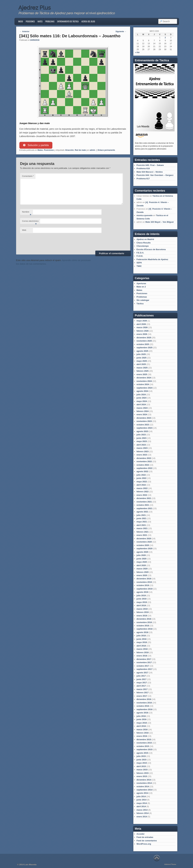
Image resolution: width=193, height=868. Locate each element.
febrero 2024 (143, 411)
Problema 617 (143, 179)
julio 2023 (141, 435)
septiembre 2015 (145, 749)
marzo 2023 (142, 448)
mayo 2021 (142, 522)
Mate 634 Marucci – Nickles (150, 172)
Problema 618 (143, 168)
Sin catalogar (143, 300)
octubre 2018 (143, 626)
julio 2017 (141, 676)
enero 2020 (142, 575)
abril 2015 (141, 766)
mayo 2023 (142, 441)
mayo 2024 (142, 401)
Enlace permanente (106, 150)
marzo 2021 (142, 528)
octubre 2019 (143, 585)
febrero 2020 (143, 572)
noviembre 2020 (144, 542)
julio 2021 (141, 515)
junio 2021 (142, 518)
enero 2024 (142, 414)
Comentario (28, 176)
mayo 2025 (142, 361)
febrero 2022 (143, 492)
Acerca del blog (88, 21)
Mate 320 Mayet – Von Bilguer (160, 222)
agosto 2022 (142, 471)
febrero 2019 (143, 612)
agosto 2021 (142, 512)
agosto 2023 (142, 431)
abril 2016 (141, 726)
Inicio (20, 21)
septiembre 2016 (145, 709)
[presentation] (44, 241)
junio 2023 (142, 438)
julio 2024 (141, 395)
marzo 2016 (142, 730)
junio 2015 (142, 760)
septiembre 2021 (145, 508)
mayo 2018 (142, 642)
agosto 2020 (142, 552)
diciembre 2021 (144, 498)
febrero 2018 (143, 652)
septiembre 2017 (145, 669)
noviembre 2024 (144, 381)
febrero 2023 (143, 451)
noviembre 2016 (144, 703)
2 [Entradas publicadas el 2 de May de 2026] (165, 38)
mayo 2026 (142, 321)
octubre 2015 (143, 746)
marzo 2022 (142, 488)
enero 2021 (142, 535)
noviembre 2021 (144, 502)
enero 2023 (142, 455)
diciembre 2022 (144, 458)
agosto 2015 (142, 753)
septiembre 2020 (145, 549)
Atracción (69, 150)
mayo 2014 (142, 803)
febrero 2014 (143, 813)
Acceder (141, 834)
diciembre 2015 (144, 740)
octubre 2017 (143, 666)
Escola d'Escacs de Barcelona (151, 249)
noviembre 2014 (144, 783)
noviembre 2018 (144, 622)
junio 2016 (142, 719)
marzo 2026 (142, 327)
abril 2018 (141, 646)
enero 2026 (142, 334)
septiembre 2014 (145, 790)
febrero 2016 (143, 733)
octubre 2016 (143, 706)
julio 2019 (141, 595)
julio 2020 (141, 555)
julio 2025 (141, 354)
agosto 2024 (142, 391)
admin (92, 150)
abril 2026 (141, 324)
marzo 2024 (142, 408)
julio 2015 (141, 756)
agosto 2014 (142, 793)
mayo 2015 (142, 763)
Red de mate (80, 150)
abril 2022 (141, 485)
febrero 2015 (143, 773)
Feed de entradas (145, 837)
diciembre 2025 (144, 338)
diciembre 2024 (144, 378)
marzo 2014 (142, 810)
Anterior (25, 32)
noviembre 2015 (144, 743)
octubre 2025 (143, 344)
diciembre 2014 (144, 780)
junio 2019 (142, 599)
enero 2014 (142, 817)
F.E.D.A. (140, 253)
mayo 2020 (142, 562)
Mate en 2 (141, 287)
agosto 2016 (142, 713)
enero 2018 (142, 656)
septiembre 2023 (145, 428)
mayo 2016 (142, 723)
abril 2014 (141, 806)
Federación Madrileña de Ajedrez (152, 259)
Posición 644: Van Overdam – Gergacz (155, 175)
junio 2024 (142, 398)
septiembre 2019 (145, 589)
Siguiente (121, 32)
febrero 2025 (143, 371)
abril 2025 (141, 364)
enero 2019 (142, 616)
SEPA (139, 263)
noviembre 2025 (144, 341)
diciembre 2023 (144, 418)
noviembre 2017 (144, 662)
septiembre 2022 (145, 468)
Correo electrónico (30, 222)
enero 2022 (142, 495)
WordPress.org (144, 844)
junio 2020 (142, 559)
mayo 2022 (142, 482)
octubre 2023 (143, 425)
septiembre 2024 (145, 388)
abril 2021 (141, 525)
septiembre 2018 (145, 629)
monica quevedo (145, 215)
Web (24, 230)
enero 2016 (142, 736)
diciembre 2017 (144, 659)
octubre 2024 (143, 384)
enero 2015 (142, 776)
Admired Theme (170, 864)
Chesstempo (143, 246)
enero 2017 (142, 696)
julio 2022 (141, 475)
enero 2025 (142, 374)
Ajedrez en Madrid (145, 239)
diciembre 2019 (144, 579)
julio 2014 (141, 796)
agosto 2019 (142, 592)
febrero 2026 (143, 331)
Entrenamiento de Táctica (68, 21)
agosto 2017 (142, 673)
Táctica (140, 304)
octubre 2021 (143, 505)
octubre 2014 (143, 786)
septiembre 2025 (145, 348)
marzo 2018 (142, 649)
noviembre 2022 (144, 461)
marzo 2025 (142, 368)
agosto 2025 (142, 351)
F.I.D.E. (140, 256)
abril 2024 (141, 405)
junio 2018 (142, 639)
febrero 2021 (143, 532)
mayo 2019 (142, 602)
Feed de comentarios (147, 841)
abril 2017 (141, 686)
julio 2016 (141, 716)
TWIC (139, 266)
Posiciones (30, 21)
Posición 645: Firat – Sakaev (150, 165)
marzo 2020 (142, 569)
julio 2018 (141, 636)
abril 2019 (141, 605)
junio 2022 (142, 478)
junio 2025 (142, 358)
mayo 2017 (142, 683)
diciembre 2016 (144, 699)
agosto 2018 (142, 632)
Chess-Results (144, 243)
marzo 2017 (142, 689)
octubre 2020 (143, 545)
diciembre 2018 (144, 619)
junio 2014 (142, 800)
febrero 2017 (143, 693)
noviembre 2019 (144, 582)
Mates (40, 21)
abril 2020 (141, 565)
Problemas (50, 21)
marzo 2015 (142, 770)
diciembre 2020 (144, 539)
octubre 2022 (143, 465)
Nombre (27, 213)
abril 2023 (141, 445)
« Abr (137, 52)
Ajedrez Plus (34, 8)
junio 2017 (142, 679)
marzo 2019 (142, 609)
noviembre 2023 (144, 421)
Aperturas (141, 283)
